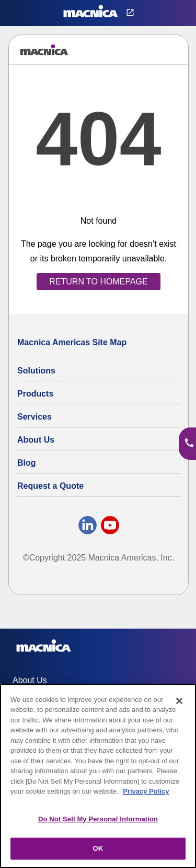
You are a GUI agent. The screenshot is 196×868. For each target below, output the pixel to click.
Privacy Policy (146, 791)
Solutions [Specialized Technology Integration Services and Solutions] (36, 371)
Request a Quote (50, 486)
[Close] (179, 701)
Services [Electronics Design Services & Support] (34, 417)
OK (98, 848)
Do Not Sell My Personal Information (98, 819)
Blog (27, 463)
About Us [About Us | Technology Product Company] (36, 440)
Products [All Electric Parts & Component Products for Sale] (35, 394)
